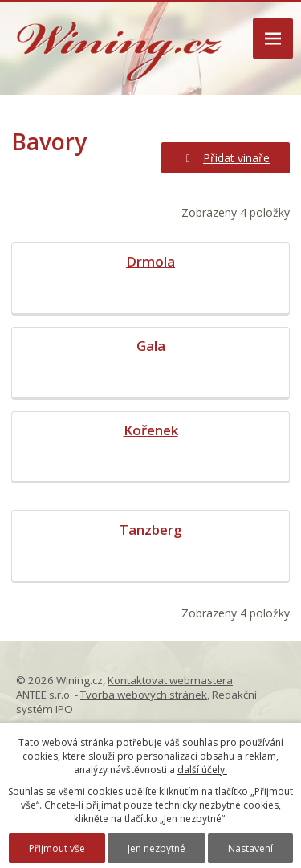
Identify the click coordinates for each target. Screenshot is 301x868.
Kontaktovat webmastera (170, 680)
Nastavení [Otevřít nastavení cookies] (250, 848)
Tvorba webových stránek (144, 695)
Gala (151, 346)
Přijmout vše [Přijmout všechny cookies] (57, 848)
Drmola (150, 261)
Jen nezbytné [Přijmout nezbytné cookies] (157, 848)
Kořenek (151, 430)
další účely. (202, 770)
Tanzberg (150, 530)
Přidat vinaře (226, 158)
